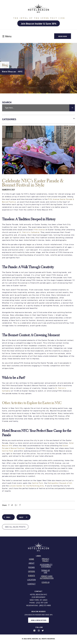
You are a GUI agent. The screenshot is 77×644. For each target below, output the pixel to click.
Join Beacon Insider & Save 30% (39, 24)
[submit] (72, 108)
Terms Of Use (46, 571)
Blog (5, 65)
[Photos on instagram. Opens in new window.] (40, 631)
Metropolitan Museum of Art (60, 483)
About (31, 563)
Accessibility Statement (46, 566)
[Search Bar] (39, 108)
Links (39, 556)
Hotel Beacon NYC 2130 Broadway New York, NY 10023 (39, 597)
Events (32, 576)
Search (7, 102)
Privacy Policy (46, 560)
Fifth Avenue (39, 230)
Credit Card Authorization (47, 577)
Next (22, 517)
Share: (5, 505)
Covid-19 (45, 582)
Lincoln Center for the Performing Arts (27, 486)
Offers (32, 571)
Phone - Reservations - (39, 604)
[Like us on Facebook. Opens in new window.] (35, 631)
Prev (8, 517)
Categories (39, 119)
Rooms (31, 567)
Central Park (8, 451)
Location (32, 580)
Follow (39, 627)
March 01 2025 (8, 190)
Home (32, 559)
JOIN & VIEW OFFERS (39, 620)
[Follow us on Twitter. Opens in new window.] (43, 631)
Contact (31, 584)
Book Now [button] (63, 36)
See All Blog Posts (15, 527)
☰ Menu (7, 36)
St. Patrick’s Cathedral (29, 232)
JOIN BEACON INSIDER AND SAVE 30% (39, 616)
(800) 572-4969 (45, 605)
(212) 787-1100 (42, 603)
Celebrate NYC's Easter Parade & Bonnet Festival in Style (33, 183)
